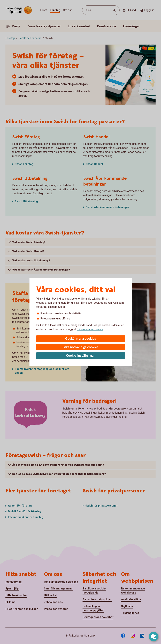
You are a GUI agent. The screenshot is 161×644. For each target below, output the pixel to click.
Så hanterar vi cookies (90, 329)
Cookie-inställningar (80, 356)
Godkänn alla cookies (81, 339)
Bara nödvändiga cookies (81, 347)
